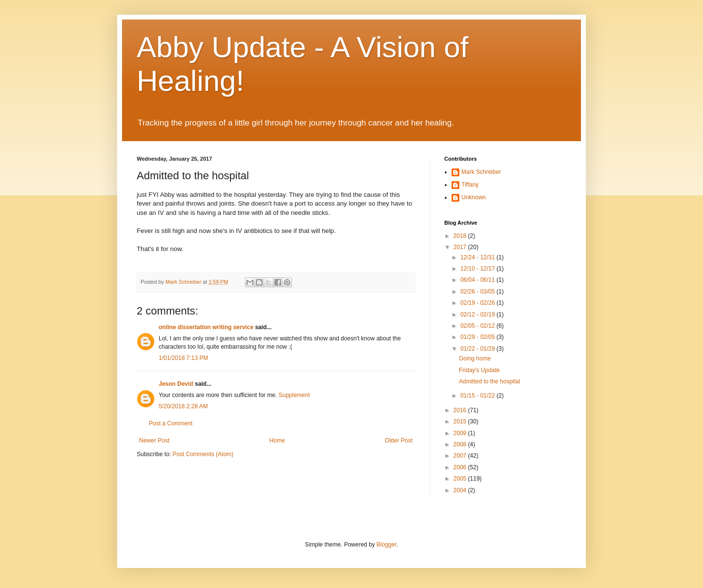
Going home (475, 358)
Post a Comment (171, 423)
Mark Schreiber (481, 172)
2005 (461, 479)
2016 (461, 410)
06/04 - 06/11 (478, 280)
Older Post (399, 441)
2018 (461, 236)
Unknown (474, 197)
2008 (461, 444)
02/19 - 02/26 (478, 303)
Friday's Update (479, 370)
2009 (461, 433)
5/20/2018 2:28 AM (183, 406)
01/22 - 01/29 (478, 349)
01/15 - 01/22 (478, 396)
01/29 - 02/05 (478, 337)
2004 (461, 490)
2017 (461, 247)
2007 (461, 456)
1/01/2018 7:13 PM (183, 358)
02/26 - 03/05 (478, 292)
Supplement (294, 395)
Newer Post (154, 441)
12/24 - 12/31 (478, 257)
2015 (461, 421)
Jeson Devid (176, 384)
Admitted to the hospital (489, 381)
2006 (461, 467)
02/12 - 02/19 (478, 315)
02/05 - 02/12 (478, 326)
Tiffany (470, 185)
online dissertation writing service (206, 327)
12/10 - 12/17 (478, 269)
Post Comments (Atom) (203, 454)
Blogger (386, 545)
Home (277, 441)
